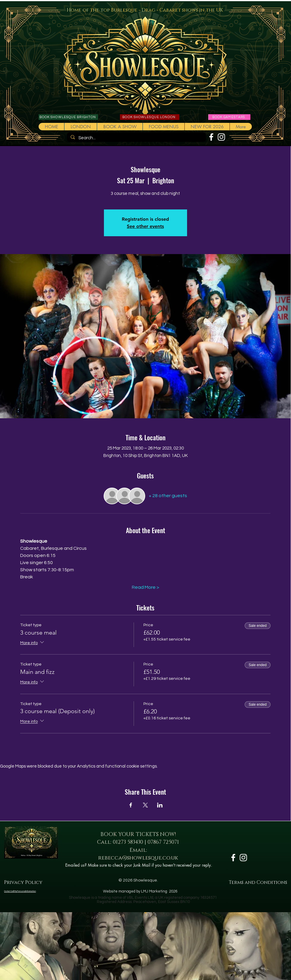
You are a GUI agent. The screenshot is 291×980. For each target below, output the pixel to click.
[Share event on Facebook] (131, 805)
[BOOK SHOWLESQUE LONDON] (150, 117)
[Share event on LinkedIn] (160, 805)
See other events (145, 226)
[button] (120, 127)
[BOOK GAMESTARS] (229, 117)
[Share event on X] (145, 805)
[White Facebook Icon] (211, 137)
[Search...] (136, 138)
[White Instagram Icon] (221, 137)
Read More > (145, 587)
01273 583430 (128, 842)
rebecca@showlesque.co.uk (138, 858)
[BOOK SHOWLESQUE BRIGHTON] (68, 117)
